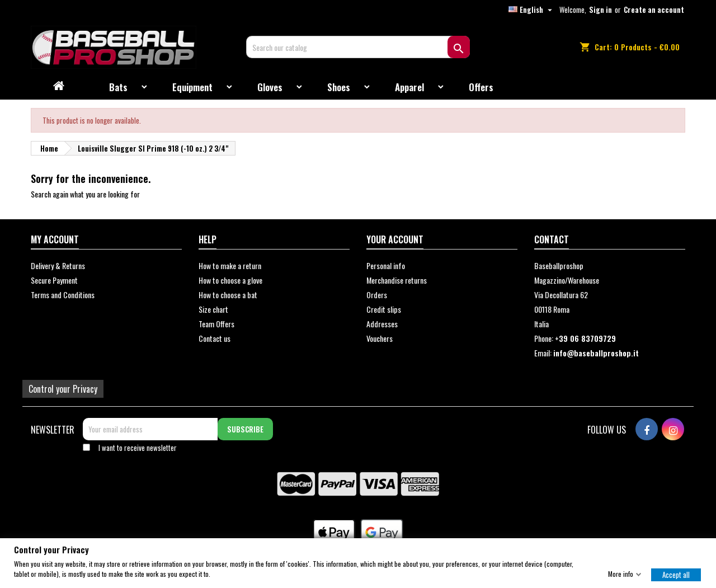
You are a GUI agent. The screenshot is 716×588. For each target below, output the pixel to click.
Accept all (676, 574)
